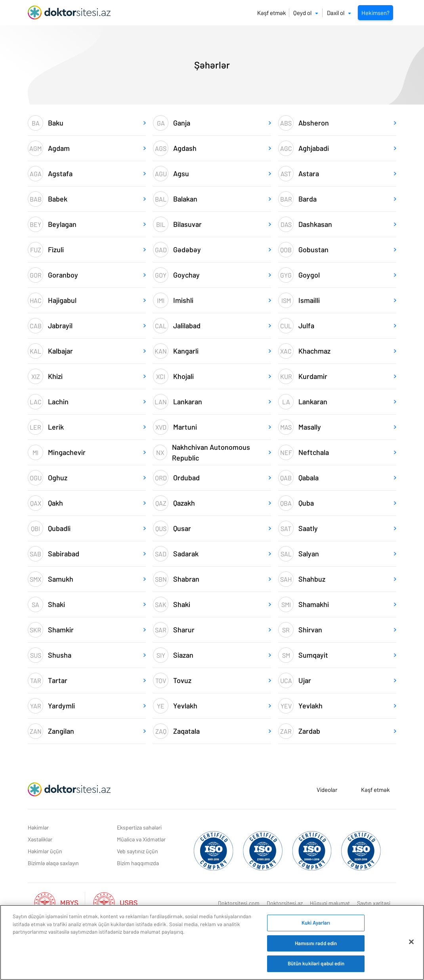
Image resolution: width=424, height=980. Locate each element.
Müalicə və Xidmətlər (141, 839)
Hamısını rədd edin (316, 943)
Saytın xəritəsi (374, 903)
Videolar (327, 790)
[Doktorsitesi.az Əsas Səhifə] (69, 790)
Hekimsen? (375, 13)
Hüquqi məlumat (330, 903)
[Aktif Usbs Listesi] (115, 902)
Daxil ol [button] (339, 13)
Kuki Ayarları (316, 923)
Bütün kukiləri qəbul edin (316, 963)
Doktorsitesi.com (239, 903)
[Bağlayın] (411, 942)
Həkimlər (38, 827)
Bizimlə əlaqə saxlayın (53, 863)
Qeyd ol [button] (306, 13)
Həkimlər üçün (45, 851)
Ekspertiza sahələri (139, 827)
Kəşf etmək (272, 13)
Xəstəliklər (40, 839)
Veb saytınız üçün (138, 851)
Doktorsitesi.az (285, 903)
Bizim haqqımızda (138, 863)
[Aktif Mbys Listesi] (60, 902)
